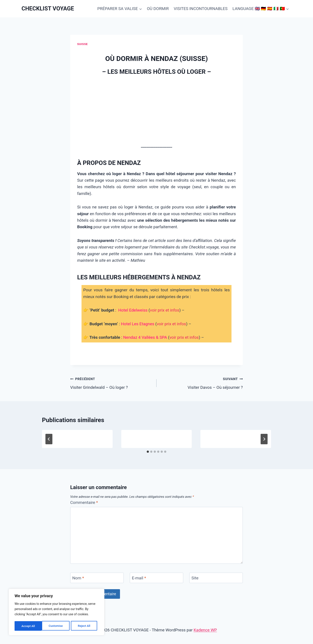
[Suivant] (264, 439)
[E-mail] (156, 578)
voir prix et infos (165, 310)
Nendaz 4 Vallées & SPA (145, 337)
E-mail (139, 578)
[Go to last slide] (49, 439)
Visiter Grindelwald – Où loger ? (111, 383)
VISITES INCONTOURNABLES (201, 9)
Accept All (85, 626)
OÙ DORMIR (158, 9)
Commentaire (84, 502)
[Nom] (97, 578)
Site (195, 578)
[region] (57, 612)
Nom (78, 578)
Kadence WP (205, 630)
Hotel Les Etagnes (138, 324)
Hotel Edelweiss (133, 310)
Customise (28, 626)
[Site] (216, 578)
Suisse (82, 44)
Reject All (57, 626)
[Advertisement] (156, 110)
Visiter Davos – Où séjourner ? (202, 383)
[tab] (148, 452)
